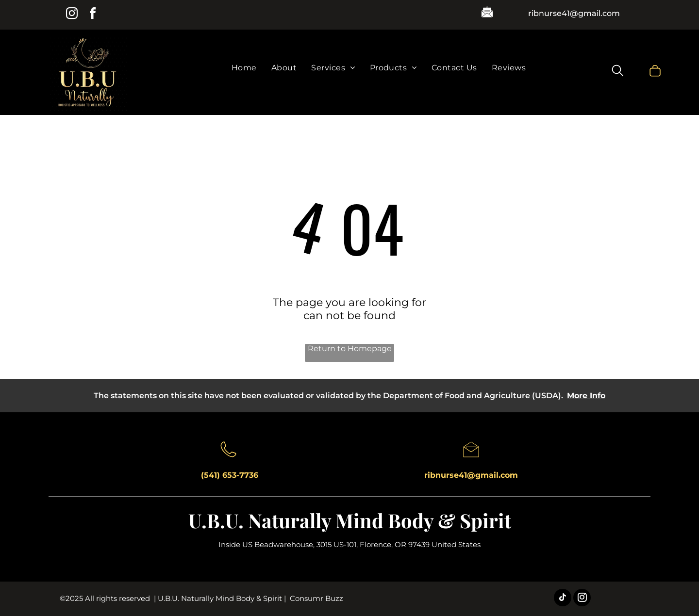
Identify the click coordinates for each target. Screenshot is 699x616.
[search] (618, 72)
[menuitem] (244, 68)
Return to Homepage (350, 349)
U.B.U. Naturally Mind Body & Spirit (350, 520)
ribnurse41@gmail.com (574, 13)
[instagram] (72, 15)
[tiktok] (563, 599)
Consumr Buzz (316, 598)
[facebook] (93, 15)
